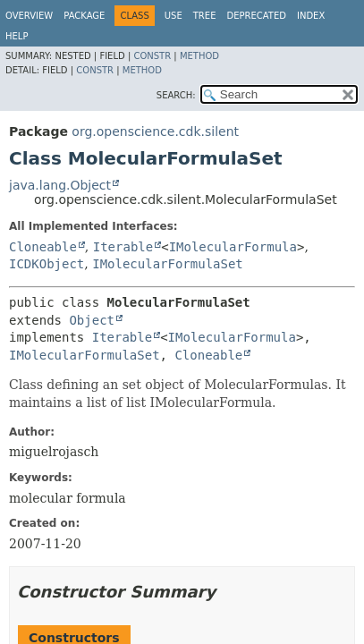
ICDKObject (47, 264)
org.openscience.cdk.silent (155, 131)
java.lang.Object (60, 185)
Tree (205, 16)
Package (84, 16)
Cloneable (43, 247)
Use (174, 16)
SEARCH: (176, 95)
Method (199, 56)
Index (311, 16)
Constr (152, 56)
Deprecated (256, 16)
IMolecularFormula (233, 247)
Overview (29, 16)
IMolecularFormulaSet (168, 264)
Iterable (123, 247)
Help (17, 36)
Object (92, 320)
